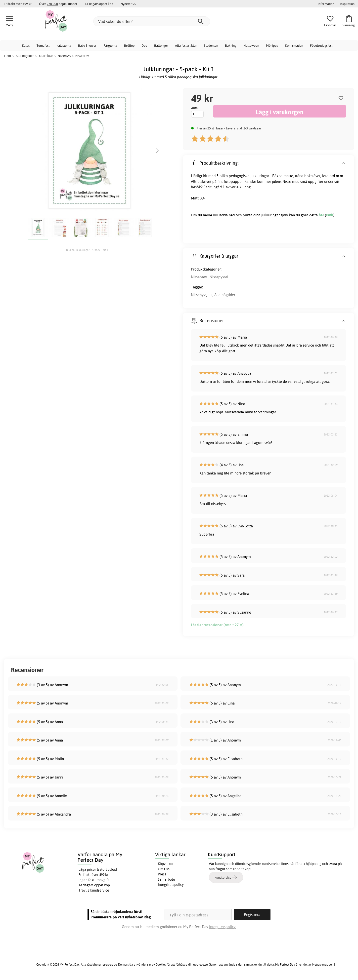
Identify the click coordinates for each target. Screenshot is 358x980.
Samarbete (166, 879)
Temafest (43, 45)
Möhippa (272, 45)
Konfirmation (294, 45)
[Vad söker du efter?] (152, 21)
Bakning (231, 45)
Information (326, 4)
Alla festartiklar (186, 45)
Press (162, 874)
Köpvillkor (166, 864)
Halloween (251, 45)
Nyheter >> (128, 4)
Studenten (211, 45)
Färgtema (110, 45)
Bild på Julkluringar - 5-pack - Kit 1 (87, 250)
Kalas (26, 45)
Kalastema (64, 45)
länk (330, 215)
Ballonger (161, 45)
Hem (7, 56)
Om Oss (164, 869)
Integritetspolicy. (223, 927)
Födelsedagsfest (321, 45)
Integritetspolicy (171, 885)
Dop (144, 45)
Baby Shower (87, 45)
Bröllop (129, 45)
